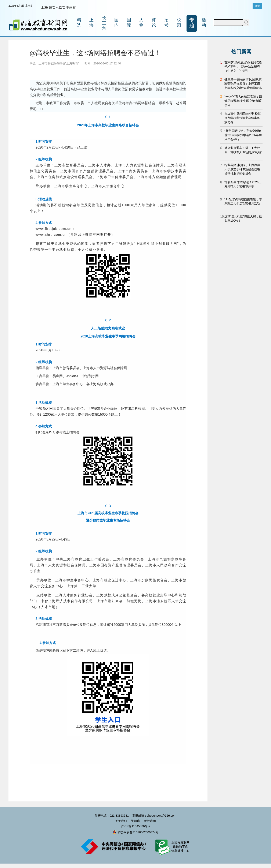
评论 (154, 23)
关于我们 (121, 821)
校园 (179, 23)
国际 (129, 23)
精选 (79, 23)
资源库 (135, 821)
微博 (257, 6)
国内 (116, 23)
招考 (166, 23)
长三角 (104, 23)
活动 (204, 23)
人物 (141, 23)
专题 (192, 23)
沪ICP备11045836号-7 (135, 826)
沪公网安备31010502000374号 (135, 832)
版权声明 (150, 821)
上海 (91, 23)
